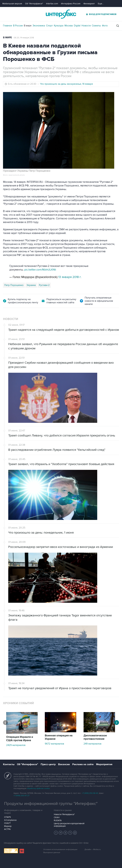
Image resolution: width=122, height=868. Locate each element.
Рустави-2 (44, 285)
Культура (59, 26)
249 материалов (92, 744)
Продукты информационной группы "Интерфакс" (51, 804)
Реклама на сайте (83, 764)
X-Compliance (10, 820)
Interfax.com (52, 4)
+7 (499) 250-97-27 (21, 796)
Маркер (8, 826)
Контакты (9, 764)
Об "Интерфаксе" (34, 4)
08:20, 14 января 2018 (24, 38)
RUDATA (58, 820)
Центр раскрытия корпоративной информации (69, 825)
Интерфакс (61, 14)
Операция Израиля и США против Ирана (20, 739)
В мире (28, 26)
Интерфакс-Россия (71, 4)
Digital (77, 26)
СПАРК (8, 817)
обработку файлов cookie (38, 788)
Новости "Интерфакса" (64, 814)
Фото (105, 26)
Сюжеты (96, 26)
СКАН (57, 817)
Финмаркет (89, 4)
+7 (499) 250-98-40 (90, 793)
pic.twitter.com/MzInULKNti (40, 270)
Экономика (39, 26)
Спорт (49, 26)
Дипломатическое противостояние (95, 737)
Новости (86, 26)
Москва (69, 26)
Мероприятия (104, 764)
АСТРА (7, 829)
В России (18, 26)
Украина (31, 285)
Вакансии (64, 764)
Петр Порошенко (14, 285)
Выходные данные (52, 853)
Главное (7, 26)
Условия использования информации (60, 849)
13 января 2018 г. (70, 277)
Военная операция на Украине (59, 737)
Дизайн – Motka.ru (93, 849)
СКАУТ (7, 823)
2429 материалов (16, 745)
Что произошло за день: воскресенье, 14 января (66, 84)
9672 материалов (54, 744)
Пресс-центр (48, 764)
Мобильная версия (12, 4)
